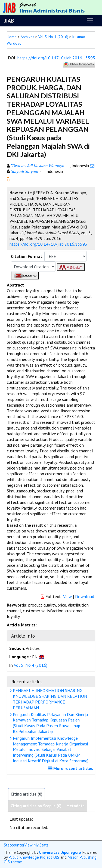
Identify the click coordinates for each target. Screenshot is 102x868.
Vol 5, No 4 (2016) (53, 37)
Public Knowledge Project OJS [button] (34, 857)
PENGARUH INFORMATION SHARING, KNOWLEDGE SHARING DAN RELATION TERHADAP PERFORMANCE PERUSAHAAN (49, 699)
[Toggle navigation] (90, 21)
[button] (8, 179)
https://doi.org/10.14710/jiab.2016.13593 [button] (48, 244)
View (67, 596)
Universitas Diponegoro (60, 852)
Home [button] (12, 37)
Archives (27, 37)
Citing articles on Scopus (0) (36, 806)
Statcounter (14, 845)
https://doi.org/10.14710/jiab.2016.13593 (56, 58)
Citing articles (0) (27, 794)
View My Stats (36, 845)
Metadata (75, 806)
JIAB (9, 21)
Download (85, 596)
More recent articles (71, 768)
